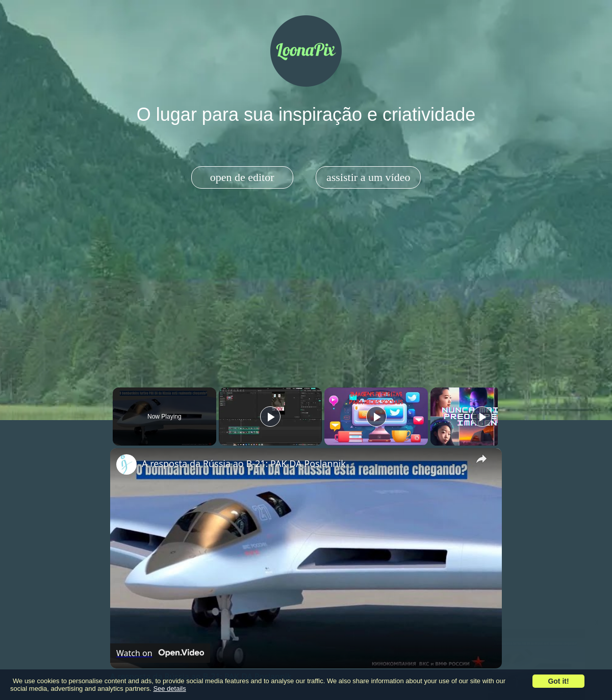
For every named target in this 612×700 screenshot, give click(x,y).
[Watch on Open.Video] (160, 653)
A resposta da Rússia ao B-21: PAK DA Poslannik (244, 463)
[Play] (374, 417)
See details (169, 689)
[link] (126, 464)
